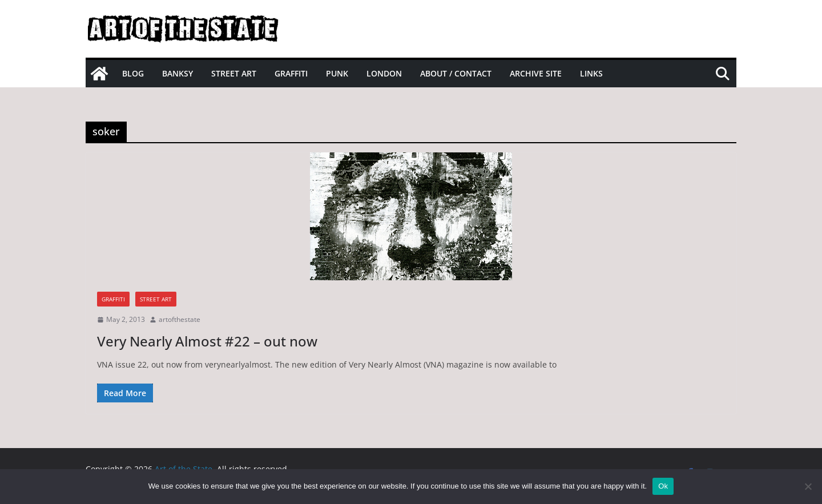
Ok (663, 486)
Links (591, 73)
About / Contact (456, 73)
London (384, 73)
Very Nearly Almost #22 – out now (207, 341)
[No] (808, 486)
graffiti (113, 299)
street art (156, 299)
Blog (133, 73)
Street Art (234, 73)
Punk (337, 73)
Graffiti (291, 73)
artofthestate (180, 319)
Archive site (536, 73)
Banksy (178, 73)
